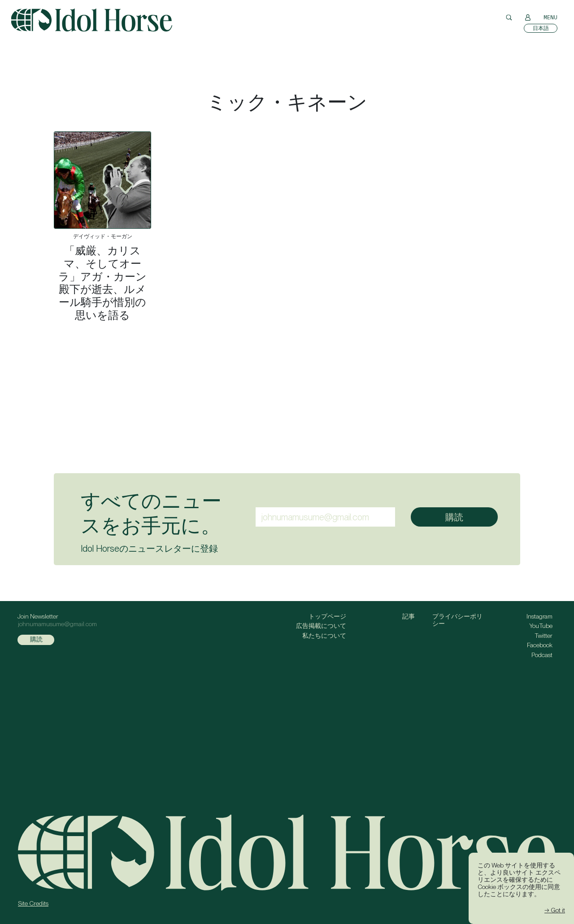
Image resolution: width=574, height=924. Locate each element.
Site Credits (33, 903)
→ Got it (555, 910)
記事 (409, 616)
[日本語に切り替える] (541, 28)
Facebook (540, 645)
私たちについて (324, 636)
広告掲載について (321, 626)
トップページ (327, 616)
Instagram (539, 616)
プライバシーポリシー (457, 620)
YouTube (541, 626)
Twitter (544, 636)
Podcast (542, 655)
